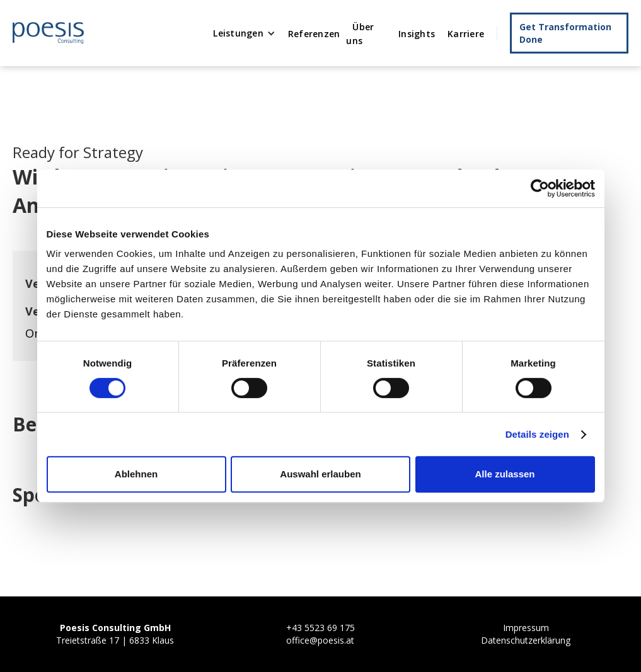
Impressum (526, 628)
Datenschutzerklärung (526, 640)
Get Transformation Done (565, 33)
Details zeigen (537, 434)
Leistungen (238, 33)
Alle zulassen (505, 474)
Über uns (360, 34)
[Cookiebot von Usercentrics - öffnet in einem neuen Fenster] (540, 188)
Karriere (466, 34)
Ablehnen (136, 474)
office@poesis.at (320, 640)
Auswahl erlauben (320, 474)
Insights (417, 34)
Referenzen (314, 34)
